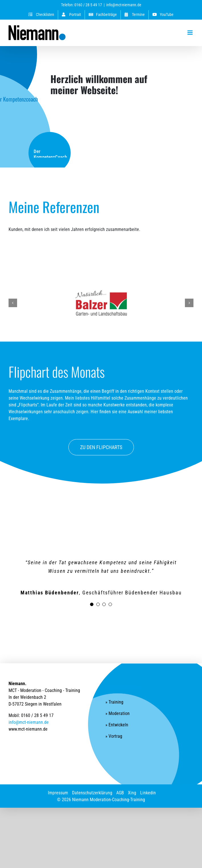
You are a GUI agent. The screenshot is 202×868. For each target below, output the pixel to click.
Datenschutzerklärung (92, 793)
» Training (114, 702)
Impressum (58, 793)
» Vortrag (114, 736)
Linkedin (148, 793)
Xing (132, 793)
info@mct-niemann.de (124, 5)
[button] (13, 303)
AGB (120, 793)
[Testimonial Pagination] (92, 604)
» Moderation (118, 713)
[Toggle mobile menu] (190, 33)
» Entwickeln (117, 725)
